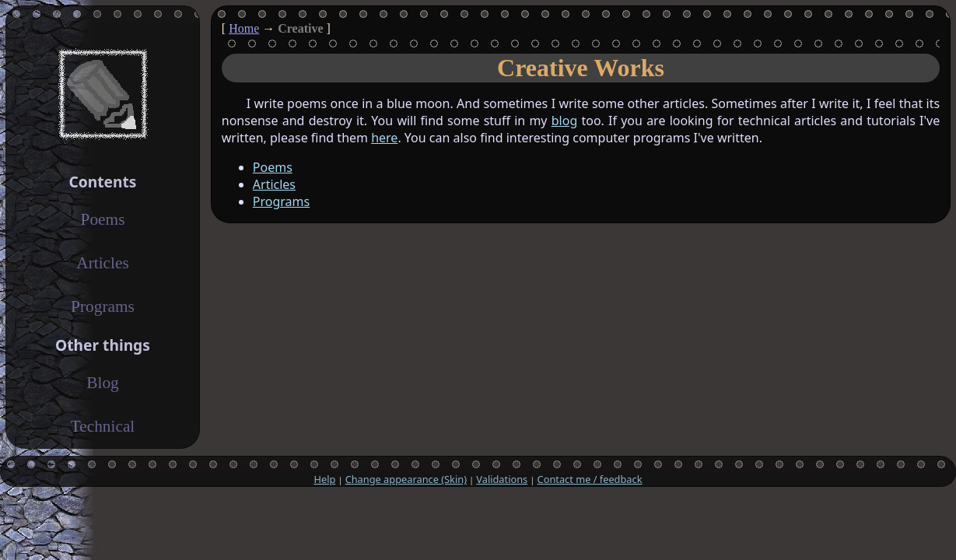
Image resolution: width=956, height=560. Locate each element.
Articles (274, 184)
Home (244, 28)
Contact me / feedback (590, 479)
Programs (281, 201)
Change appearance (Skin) (406, 479)
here (384, 138)
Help (324, 479)
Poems (273, 167)
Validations (502, 479)
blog (565, 121)
